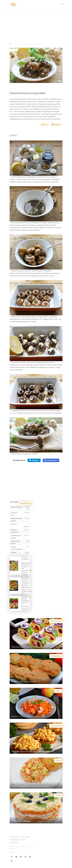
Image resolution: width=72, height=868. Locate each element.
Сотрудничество (18, 840)
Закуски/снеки (18, 44)
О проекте (15, 837)
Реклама (26, 837)
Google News (51, 460)
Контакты (14, 842)
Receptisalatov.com (20, 846)
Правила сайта (15, 852)
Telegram (34, 460)
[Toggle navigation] (62, 4)
